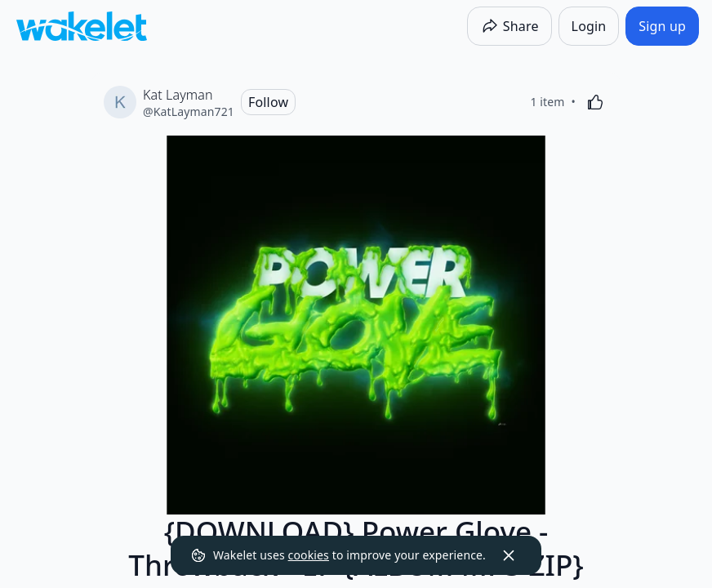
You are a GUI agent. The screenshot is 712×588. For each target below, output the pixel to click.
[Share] (510, 26)
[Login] (589, 26)
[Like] (595, 102)
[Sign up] (662, 26)
